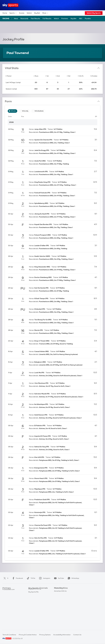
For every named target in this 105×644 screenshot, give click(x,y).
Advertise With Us (60, 616)
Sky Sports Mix (33, 625)
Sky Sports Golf (34, 604)
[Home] (10, 5)
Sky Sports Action (35, 613)
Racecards (24, 18)
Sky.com (57, 591)
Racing (6, 18)
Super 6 (5, 594)
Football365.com (9, 600)
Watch (29, 13)
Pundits (88, 18)
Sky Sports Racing (35, 622)
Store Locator (59, 613)
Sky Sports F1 (33, 607)
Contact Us (77, 635)
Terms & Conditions (9, 635)
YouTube (59, 578)
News (16, 18)
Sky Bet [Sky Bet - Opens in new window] (73, 18)
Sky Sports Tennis (34, 610)
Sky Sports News (34, 616)
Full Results (47, 18)
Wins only (25, 111)
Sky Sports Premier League (38, 594)
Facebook (17, 578)
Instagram (44, 578)
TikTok (31, 578)
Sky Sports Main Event (36, 591)
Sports (13, 13)
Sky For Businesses (61, 604)
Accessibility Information (62, 635)
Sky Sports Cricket (35, 600)
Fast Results (35, 18)
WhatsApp (73, 578)
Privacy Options (45, 635)
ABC (81, 18)
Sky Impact (58, 610)
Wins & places (39, 111)
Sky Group (58, 600)
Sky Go (57, 597)
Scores (22, 13)
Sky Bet (37, 13)
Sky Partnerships (60, 607)
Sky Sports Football (35, 597)
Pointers (65, 18)
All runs (13, 111)
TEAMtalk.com (8, 597)
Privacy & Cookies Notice (28, 635)
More (45, 13)
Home (5, 13)
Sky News (57, 594)
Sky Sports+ (32, 619)
